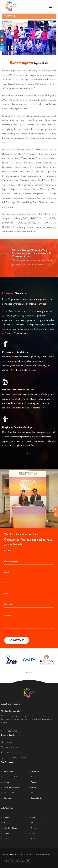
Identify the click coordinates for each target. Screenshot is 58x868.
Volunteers (35, 777)
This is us (35, 828)
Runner (34, 782)
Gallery (6, 839)
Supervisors (8, 798)
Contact (34, 839)
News (33, 833)
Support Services (37, 798)
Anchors (7, 782)
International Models (11, 777)
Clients (6, 833)
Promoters (35, 771)
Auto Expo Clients (10, 828)
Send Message (17, 640)
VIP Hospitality (9, 793)
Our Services (36, 823)
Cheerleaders (36, 793)
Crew (33, 817)
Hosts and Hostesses (12, 787)
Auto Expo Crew (10, 823)
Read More (10, 731)
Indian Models (9, 771)
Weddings (8, 817)
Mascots (34, 787)
